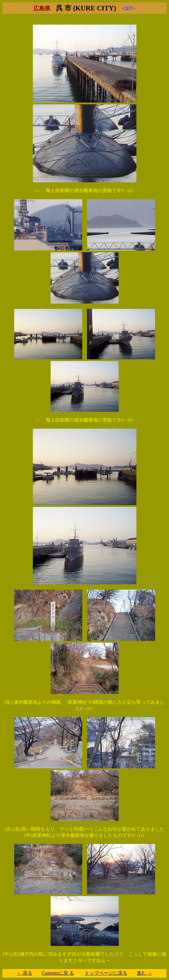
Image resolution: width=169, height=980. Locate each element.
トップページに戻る (106, 973)
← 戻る (25, 973)
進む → (144, 973)
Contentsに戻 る (58, 973)
